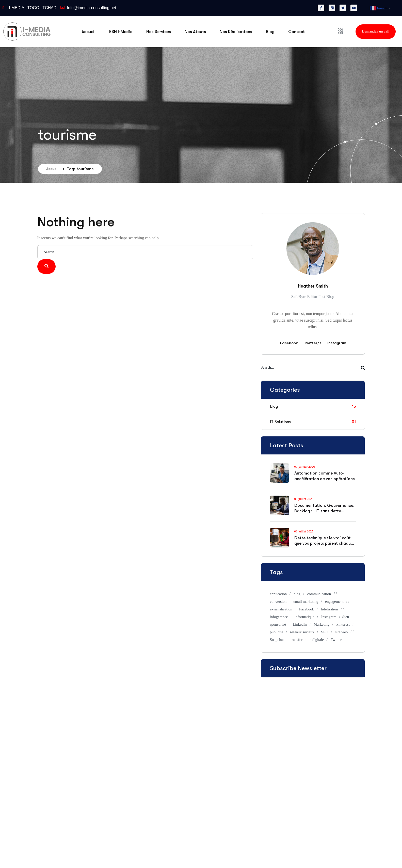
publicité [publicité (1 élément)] (277, 632)
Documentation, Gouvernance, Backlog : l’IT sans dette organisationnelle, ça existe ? (324, 511)
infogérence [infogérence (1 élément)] (279, 617)
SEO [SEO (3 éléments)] (325, 632)
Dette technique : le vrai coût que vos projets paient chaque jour (324, 543)
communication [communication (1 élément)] (319, 594)
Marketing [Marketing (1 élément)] (321, 624)
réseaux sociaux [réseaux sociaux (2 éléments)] (302, 632)
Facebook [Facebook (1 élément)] (307, 609)
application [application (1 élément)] (278, 594)
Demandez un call (376, 31)
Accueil (55, 169)
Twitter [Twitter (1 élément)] (336, 640)
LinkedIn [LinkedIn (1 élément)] (300, 624)
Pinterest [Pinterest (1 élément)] (343, 624)
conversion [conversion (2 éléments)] (278, 602)
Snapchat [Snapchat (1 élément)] (277, 640)
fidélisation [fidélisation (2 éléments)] (329, 609)
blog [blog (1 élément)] (297, 594)
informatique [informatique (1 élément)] (304, 617)
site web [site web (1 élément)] (342, 632)
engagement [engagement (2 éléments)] (334, 602)
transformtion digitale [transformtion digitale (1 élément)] (307, 640)
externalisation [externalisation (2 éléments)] (281, 609)
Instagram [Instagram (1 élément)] (329, 617)
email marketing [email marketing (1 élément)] (306, 602)
